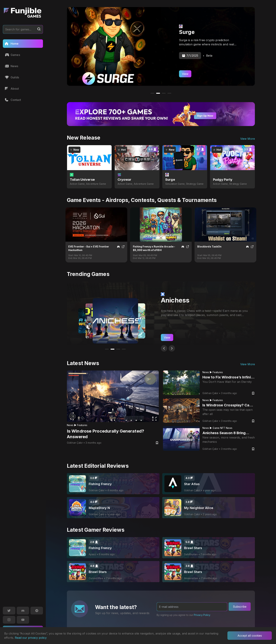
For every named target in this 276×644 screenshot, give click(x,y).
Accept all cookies (250, 636)
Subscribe (240, 607)
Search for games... (23, 29)
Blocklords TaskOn (209, 247)
